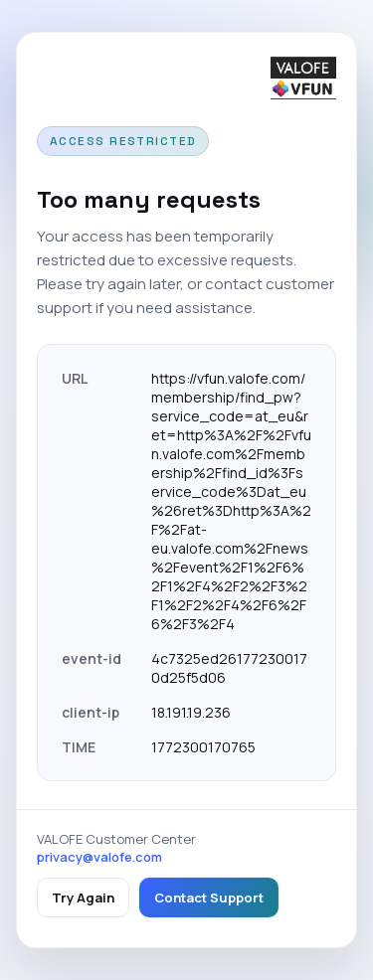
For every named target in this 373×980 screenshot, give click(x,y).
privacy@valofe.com (99, 857)
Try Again (83, 898)
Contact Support (209, 898)
